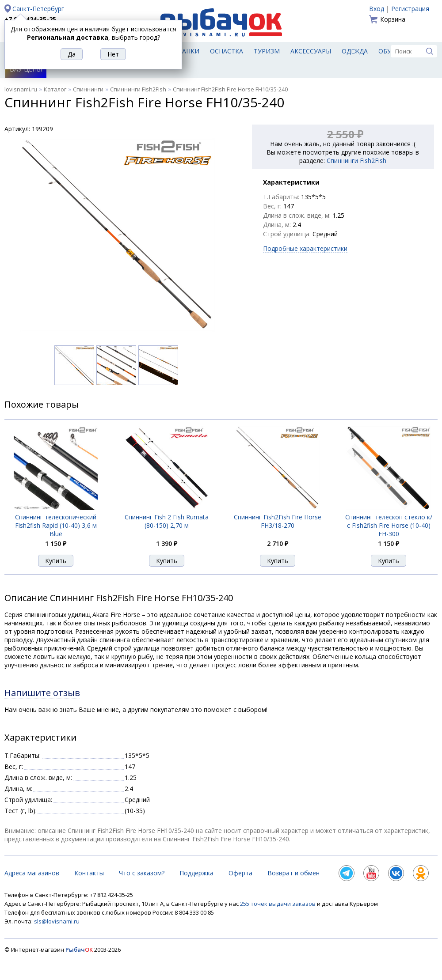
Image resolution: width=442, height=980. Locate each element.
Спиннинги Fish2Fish (138, 89)
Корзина (393, 19)
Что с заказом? (142, 873)
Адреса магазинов (32, 873)
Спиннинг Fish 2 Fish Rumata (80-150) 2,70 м (167, 521)
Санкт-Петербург (38, 9)
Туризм (267, 51)
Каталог (55, 89)
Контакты (89, 873)
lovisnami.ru (21, 89)
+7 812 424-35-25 (30, 19)
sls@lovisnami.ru (57, 921)
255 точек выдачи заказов (278, 904)
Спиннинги (88, 89)
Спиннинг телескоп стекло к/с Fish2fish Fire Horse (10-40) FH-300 (389, 525)
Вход (377, 9)
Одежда (355, 51)
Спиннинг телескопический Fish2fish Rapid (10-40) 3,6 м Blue (56, 525)
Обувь (389, 51)
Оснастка (227, 51)
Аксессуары (311, 51)
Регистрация (410, 9)
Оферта (240, 873)
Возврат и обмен (293, 873)
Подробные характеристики (305, 248)
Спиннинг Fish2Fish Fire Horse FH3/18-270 (278, 521)
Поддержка (196, 873)
